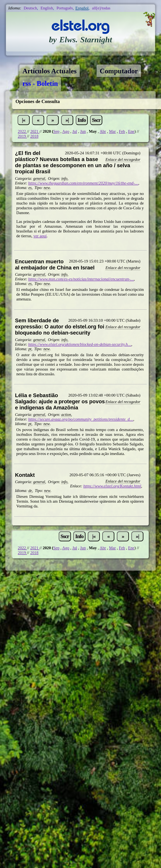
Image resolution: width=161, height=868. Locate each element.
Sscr (96, 120)
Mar (112, 131)
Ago (66, 131)
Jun (83, 131)
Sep (56, 131)
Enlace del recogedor (123, 160)
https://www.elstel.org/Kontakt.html (112, 486)
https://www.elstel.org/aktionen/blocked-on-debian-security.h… (80, 344)
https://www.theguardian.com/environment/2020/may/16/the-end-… (83, 183)
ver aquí (40, 236)
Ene (131, 131)
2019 (22, 136)
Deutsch (30, 8)
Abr (103, 131)
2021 (35, 131)
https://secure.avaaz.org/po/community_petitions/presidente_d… (81, 419)
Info (82, 120)
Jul (75, 131)
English (47, 8)
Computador (119, 71)
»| (67, 120)
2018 (34, 136)
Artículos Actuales (49, 71)
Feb (122, 131)
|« (24, 120)
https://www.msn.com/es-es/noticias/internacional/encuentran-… (81, 279)
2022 (22, 131)
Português (65, 8)
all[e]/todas (101, 8)
